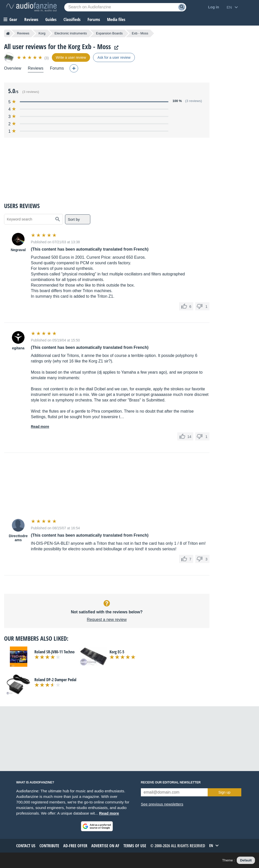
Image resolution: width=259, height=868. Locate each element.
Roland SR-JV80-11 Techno (55, 652)
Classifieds (72, 19)
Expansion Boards (109, 33)
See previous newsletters (162, 804)
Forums (57, 68)
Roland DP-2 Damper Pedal (55, 680)
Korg (42, 33)
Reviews (31, 19)
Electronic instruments (71, 33)
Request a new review (107, 620)
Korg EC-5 (117, 652)
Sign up (224, 792)
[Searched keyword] (125, 7)
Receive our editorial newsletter (171, 782)
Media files (116, 19)
